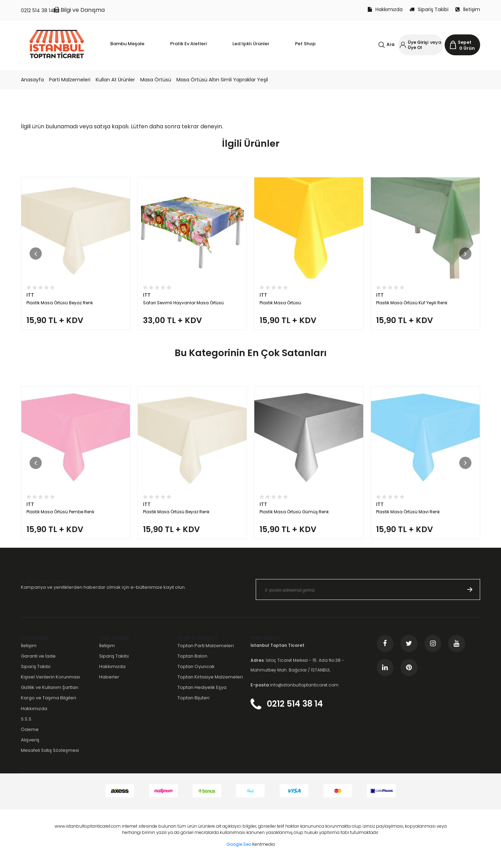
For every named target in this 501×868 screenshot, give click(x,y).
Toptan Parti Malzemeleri (206, 652)
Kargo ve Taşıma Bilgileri (49, 704)
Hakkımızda (385, 9)
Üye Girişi (418, 42)
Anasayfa (32, 80)
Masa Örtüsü (156, 80)
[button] (36, 255)
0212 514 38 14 (37, 10)
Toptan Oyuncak (196, 673)
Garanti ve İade (38, 663)
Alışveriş (30, 746)
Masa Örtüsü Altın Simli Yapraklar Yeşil (222, 80)
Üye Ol (415, 47)
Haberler (109, 684)
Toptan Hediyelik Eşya (202, 694)
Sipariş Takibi (429, 9)
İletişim (468, 9)
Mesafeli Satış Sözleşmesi (50, 757)
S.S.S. (27, 725)
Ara (391, 44)
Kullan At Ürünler (115, 80)
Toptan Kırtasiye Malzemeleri (210, 684)
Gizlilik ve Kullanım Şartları (50, 694)
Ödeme (30, 736)
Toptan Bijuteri (193, 704)
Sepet (465, 42)
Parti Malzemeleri (70, 80)
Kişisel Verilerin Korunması (50, 684)
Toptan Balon (192, 663)
